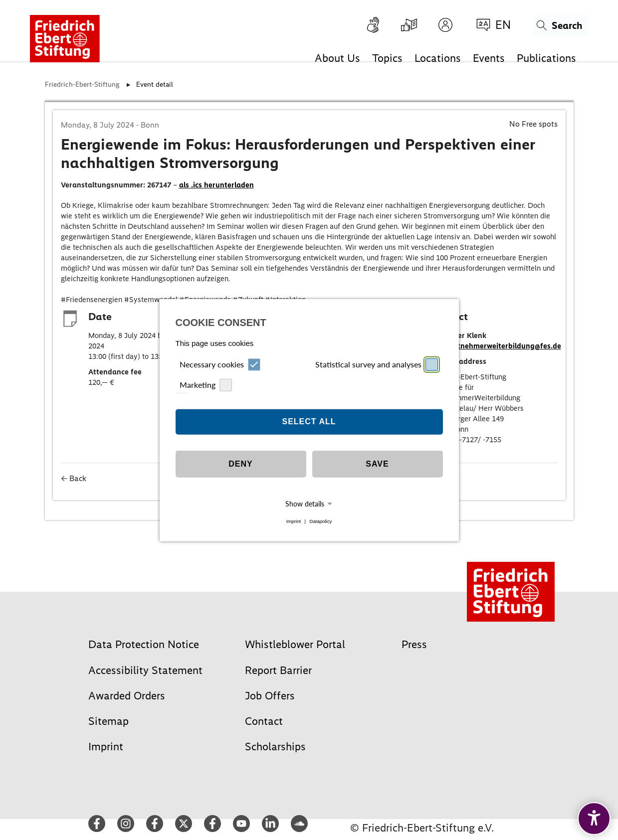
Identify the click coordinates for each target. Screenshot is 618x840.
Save (377, 464)
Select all (309, 421)
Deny (240, 464)
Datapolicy (320, 521)
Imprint (294, 521)
